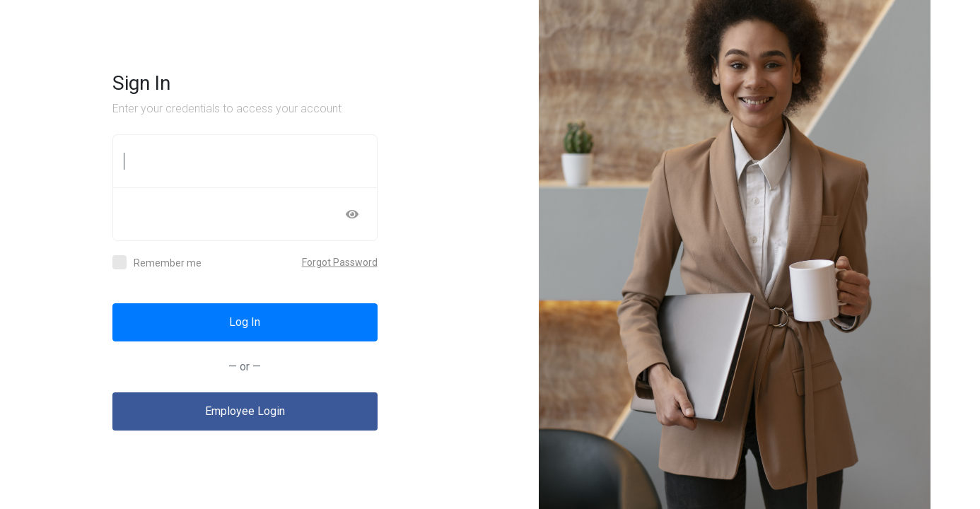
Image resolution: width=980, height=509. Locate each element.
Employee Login (245, 411)
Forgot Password (340, 262)
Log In (245, 322)
